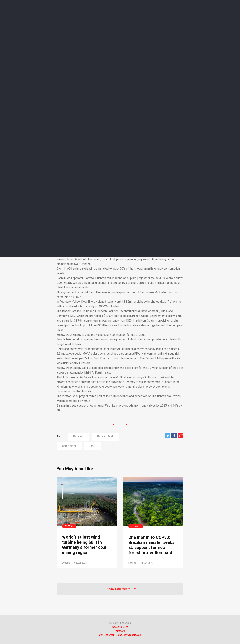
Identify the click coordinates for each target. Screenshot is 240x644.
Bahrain (78, 437)
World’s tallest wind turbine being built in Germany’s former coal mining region (84, 545)
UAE (93, 446)
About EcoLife (120, 627)
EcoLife (66, 563)
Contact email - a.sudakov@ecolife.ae (120, 635)
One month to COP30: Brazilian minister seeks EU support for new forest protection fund (152, 545)
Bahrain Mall (105, 437)
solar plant (69, 446)
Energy (69, 526)
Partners (120, 631)
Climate (136, 526)
